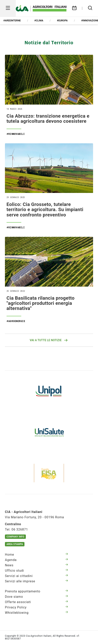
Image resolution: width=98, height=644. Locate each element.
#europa (62, 21)
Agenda (36, 560)
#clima (39, 21)
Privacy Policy (36, 607)
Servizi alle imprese (36, 581)
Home (36, 555)
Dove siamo (36, 597)
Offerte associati (36, 602)
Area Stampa (15, 544)
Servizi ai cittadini (36, 576)
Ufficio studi (36, 571)
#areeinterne (12, 21)
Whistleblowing (36, 613)
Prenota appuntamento (36, 591)
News (36, 565)
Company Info (15, 537)
